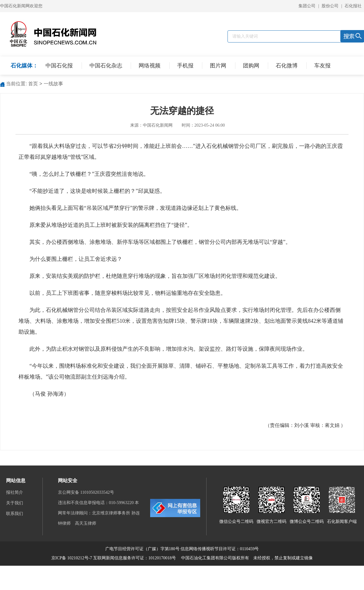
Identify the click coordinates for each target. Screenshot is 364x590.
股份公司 (330, 6)
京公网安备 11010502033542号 (86, 492)
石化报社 (353, 6)
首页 (33, 84)
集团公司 (307, 6)
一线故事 (53, 84)
